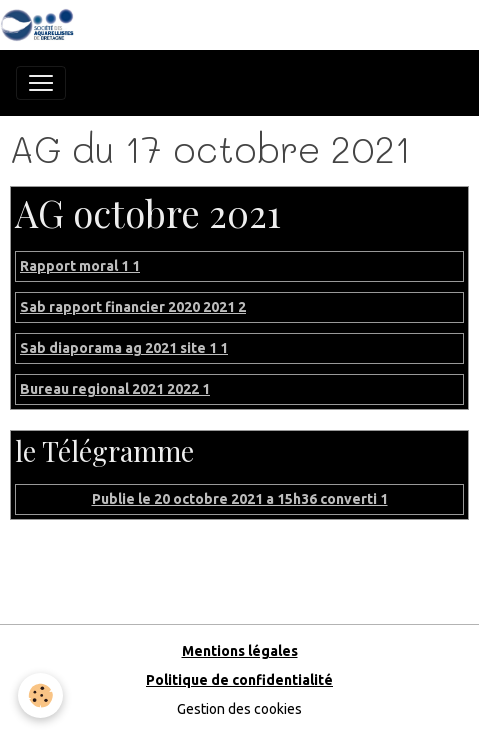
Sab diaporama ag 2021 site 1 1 (124, 348)
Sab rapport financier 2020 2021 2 (133, 307)
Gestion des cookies (239, 709)
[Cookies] (40, 695)
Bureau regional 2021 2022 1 (115, 389)
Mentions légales (240, 651)
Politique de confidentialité (239, 680)
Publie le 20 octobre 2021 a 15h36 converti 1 (240, 499)
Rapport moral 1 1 (80, 266)
